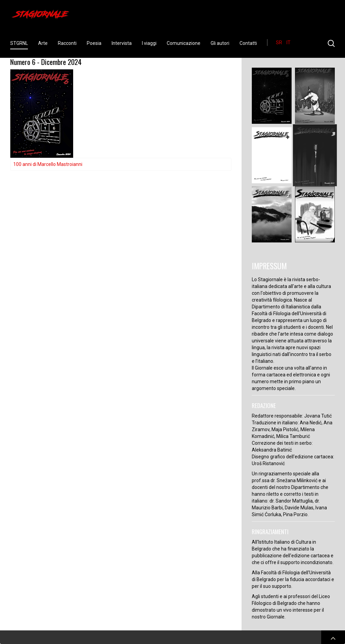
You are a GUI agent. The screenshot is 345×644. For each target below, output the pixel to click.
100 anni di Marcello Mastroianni (48, 164)
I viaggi (149, 43)
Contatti (248, 43)
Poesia (94, 43)
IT (289, 43)
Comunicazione (184, 43)
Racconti (67, 43)
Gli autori (220, 43)
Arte (43, 43)
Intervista (122, 43)
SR (280, 43)
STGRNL (19, 43)
